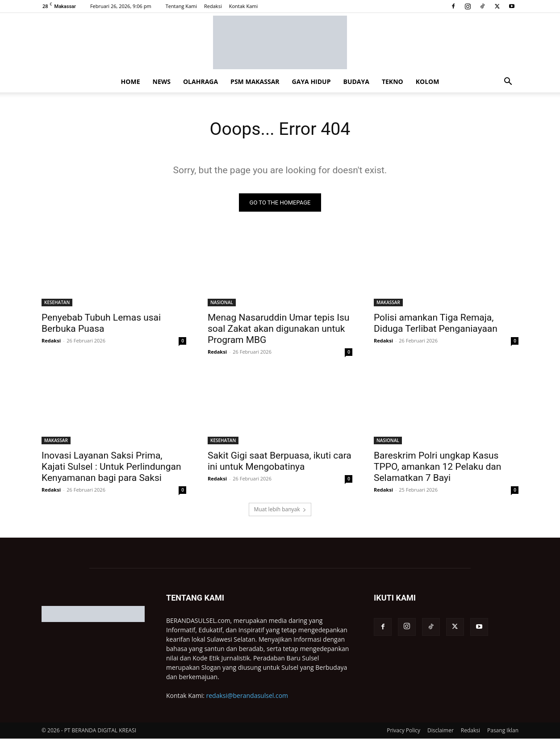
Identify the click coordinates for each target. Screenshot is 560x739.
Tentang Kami (181, 6)
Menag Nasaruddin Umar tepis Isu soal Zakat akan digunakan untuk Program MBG (278, 329)
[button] (508, 82)
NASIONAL (222, 303)
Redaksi (213, 6)
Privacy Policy (403, 731)
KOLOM (428, 81)
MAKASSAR (388, 303)
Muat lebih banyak (280, 510)
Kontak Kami (244, 6)
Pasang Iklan (503, 731)
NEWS (162, 81)
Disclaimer (441, 731)
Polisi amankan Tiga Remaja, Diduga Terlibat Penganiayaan (436, 324)
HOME (131, 81)
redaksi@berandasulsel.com (247, 696)
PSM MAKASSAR (255, 81)
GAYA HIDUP (311, 81)
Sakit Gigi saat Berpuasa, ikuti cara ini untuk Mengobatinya (280, 461)
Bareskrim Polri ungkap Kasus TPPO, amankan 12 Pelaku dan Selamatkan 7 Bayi (437, 467)
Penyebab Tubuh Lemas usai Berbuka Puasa (101, 324)
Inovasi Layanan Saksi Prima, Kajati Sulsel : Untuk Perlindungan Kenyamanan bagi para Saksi (111, 467)
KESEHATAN (57, 303)
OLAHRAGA (201, 81)
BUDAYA (356, 81)
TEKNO (393, 81)
